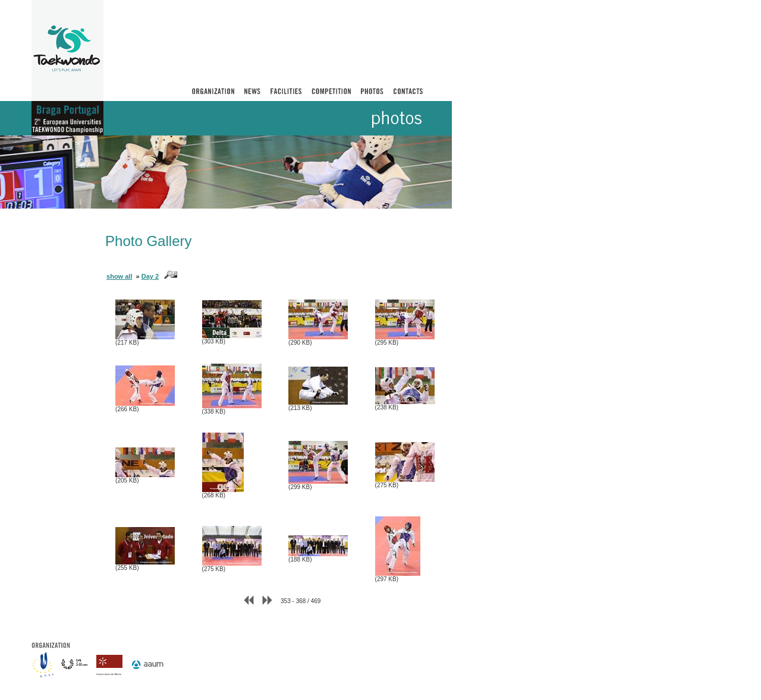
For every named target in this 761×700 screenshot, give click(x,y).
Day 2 (150, 276)
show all (119, 276)
